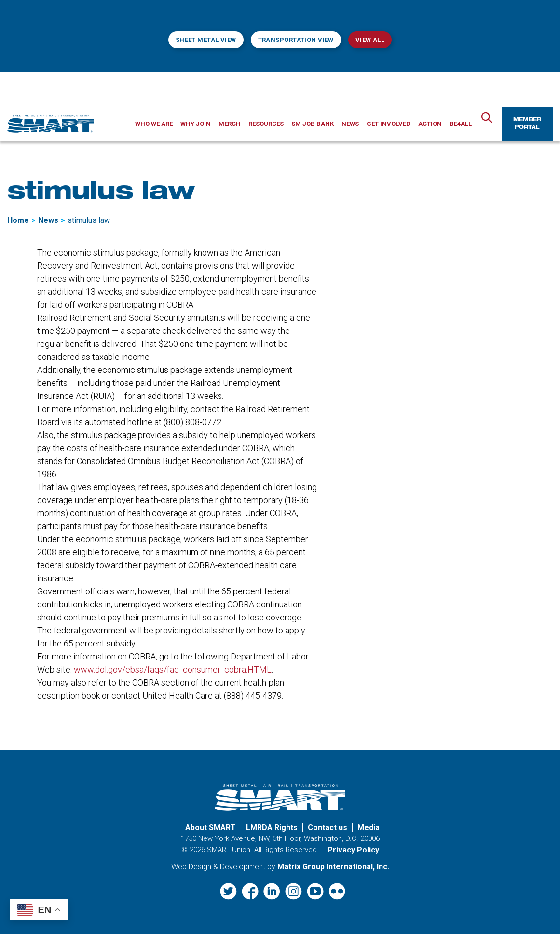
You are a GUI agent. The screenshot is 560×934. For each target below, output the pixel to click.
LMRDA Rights (272, 828)
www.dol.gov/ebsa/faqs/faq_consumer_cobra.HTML (173, 669)
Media (369, 828)
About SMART (211, 828)
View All (370, 40)
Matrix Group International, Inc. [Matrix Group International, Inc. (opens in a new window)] (333, 867)
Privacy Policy (353, 850)
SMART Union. (230, 850)
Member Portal (527, 124)
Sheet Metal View (206, 40)
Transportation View (296, 40)
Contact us (328, 828)
